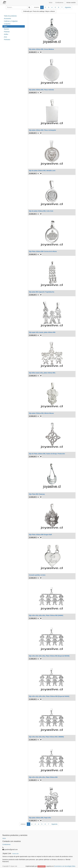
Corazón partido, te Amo (37, 575)
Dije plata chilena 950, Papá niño (40, 818)
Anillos (6, 34)
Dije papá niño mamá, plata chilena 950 (42, 332)
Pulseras (7, 32)
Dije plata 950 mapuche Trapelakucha (42, 292)
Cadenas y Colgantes (11, 21)
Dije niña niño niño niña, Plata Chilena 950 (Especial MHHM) (49, 656)
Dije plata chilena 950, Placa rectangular (42, 130)
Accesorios (7, 19)
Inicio (4, 838)
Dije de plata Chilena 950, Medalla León (42, 171)
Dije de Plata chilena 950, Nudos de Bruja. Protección (47, 454)
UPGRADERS (41, 866)
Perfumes (7, 40)
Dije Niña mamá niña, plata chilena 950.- (42, 373)
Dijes (6, 26)
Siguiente (68, 7)
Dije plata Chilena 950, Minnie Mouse (41, 413)
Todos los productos (10, 16)
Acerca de (15, 854)
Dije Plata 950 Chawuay (37, 494)
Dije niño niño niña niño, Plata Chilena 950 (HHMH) (46, 615)
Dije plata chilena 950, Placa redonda (41, 90)
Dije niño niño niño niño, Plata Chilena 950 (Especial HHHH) (49, 696)
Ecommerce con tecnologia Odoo (65, 866)
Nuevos (6, 29)
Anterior (37, 7)
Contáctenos (6, 844)
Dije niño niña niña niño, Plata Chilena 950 (43, 777)
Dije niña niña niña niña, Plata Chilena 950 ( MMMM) (46, 737)
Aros (5, 37)
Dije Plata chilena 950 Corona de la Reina (43, 251)
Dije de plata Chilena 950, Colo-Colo (41, 211)
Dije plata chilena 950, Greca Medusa (41, 49)
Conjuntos (7, 24)
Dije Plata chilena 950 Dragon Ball (40, 535)
